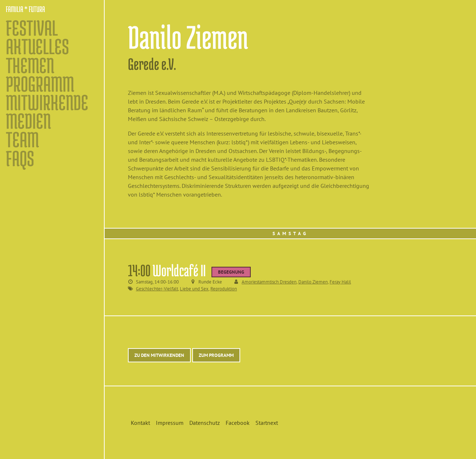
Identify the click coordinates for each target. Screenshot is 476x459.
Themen (30, 65)
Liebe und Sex (194, 289)
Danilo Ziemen (313, 282)
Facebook (238, 423)
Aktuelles (37, 46)
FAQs (20, 158)
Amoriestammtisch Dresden (269, 282)
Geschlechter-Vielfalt (157, 289)
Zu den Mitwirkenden (159, 355)
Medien (28, 121)
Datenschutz (205, 423)
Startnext (267, 423)
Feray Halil (340, 282)
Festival (32, 28)
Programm (40, 84)
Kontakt (140, 423)
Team (22, 139)
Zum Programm (216, 355)
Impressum (170, 423)
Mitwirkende (47, 102)
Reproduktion (224, 289)
